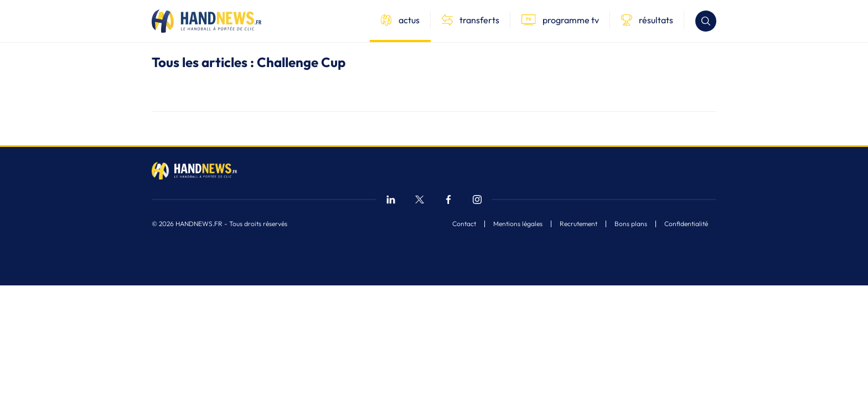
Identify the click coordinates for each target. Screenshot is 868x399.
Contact (464, 224)
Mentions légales (518, 224)
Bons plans (631, 224)
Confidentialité (686, 224)
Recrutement (578, 224)
